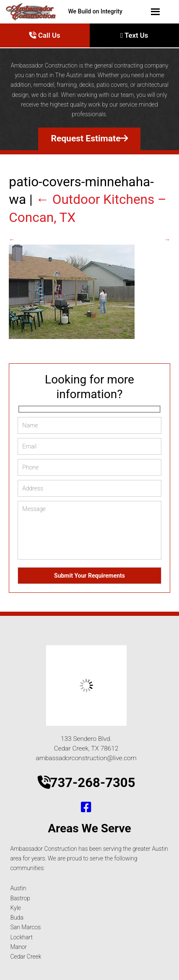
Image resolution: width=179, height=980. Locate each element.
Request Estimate (89, 138)
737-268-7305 (86, 783)
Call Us (45, 35)
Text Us (134, 35)
